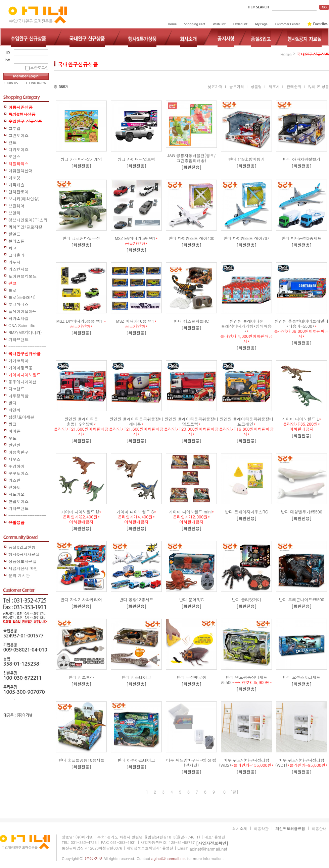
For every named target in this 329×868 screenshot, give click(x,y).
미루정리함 (18, 396)
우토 (12, 438)
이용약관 (261, 829)
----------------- (27, 347)
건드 (12, 142)
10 (223, 792)
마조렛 (14, 177)
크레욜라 (16, 255)
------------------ (27, 516)
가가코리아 (18, 360)
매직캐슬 (16, 184)
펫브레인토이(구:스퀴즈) (28, 220)
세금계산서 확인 (23, 568)
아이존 (14, 431)
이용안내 (319, 829)
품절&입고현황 (22, 547)
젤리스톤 (16, 241)
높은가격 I (238, 87)
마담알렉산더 (20, 170)
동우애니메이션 (22, 382)
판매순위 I (295, 87)
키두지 (14, 262)
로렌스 (14, 156)
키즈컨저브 (18, 269)
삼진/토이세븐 (21, 417)
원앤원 (14, 445)
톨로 (12, 290)
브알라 (14, 213)
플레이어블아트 (22, 311)
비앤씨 (14, 410)
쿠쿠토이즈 (18, 473)
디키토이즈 (18, 149)
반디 (12, 403)
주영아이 (16, 466)
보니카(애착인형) (24, 199)
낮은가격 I (217, 87)
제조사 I (276, 87)
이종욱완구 (18, 452)
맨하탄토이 (18, 192)
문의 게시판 (19, 575)
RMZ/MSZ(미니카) (25, 332)
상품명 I (258, 87)
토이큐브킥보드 (22, 276)
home (286, 54)
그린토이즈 (18, 135)
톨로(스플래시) (22, 297)
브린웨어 (16, 206)
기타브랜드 (18, 339)
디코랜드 (16, 389)
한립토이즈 (18, 501)
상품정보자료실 (22, 561)
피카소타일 (18, 318)
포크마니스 (18, 304)
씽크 (12, 424)
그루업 (14, 128)
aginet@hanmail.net (208, 848)
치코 (12, 248)
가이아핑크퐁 (20, 367)
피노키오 (16, 494)
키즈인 (14, 480)
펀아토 (14, 487)
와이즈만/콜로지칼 (25, 227)
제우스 (14, 459)
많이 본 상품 (319, 87)
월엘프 (14, 234)
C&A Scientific (22, 325)
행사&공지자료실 (24, 554)
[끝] (234, 792)
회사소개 (240, 829)
